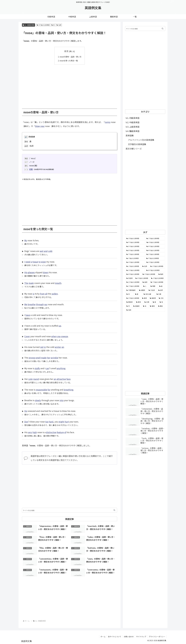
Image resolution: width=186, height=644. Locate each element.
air (63, 347)
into (62, 400)
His (26, 272)
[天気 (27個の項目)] (161, 298)
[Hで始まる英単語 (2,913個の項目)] (135, 262)
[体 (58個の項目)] (129, 294)
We (26, 304)
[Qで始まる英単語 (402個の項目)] (133, 282)
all (46, 294)
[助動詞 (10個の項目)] (137, 306)
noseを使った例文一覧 (69, 61)
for (49, 390)
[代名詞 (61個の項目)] (152, 290)
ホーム (103, 637)
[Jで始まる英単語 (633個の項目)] (158, 278)
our (46, 304)
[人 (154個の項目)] (146, 286)
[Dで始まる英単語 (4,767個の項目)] (135, 246)
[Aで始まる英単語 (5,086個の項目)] (155, 242)
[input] (70, 510)
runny (108, 122)
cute (30, 379)
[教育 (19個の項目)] (139, 302)
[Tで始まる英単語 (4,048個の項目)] (135, 254)
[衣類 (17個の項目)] (147, 302)
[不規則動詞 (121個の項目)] (131, 290)
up (60, 326)
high (35, 432)
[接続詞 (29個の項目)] (153, 298)
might (61, 422)
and (46, 251)
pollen (55, 294)
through (40, 304)
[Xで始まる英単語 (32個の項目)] (133, 298)
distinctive (51, 432)
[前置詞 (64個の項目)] (143, 290)
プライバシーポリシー (157, 637)
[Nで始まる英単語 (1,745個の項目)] (133, 274)
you (59, 336)
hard (51, 422)
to (40, 262)
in (45, 347)
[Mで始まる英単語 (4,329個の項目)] (155, 250)
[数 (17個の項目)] (155, 302)
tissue (35, 262)
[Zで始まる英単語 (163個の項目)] (134, 286)
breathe (32, 304)
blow (37, 126)
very (30, 432)
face (68, 379)
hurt (67, 422)
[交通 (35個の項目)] (160, 294)
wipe (43, 262)
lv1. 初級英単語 (28, 25)
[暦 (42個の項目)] (138, 294)
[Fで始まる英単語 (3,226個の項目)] (155, 258)
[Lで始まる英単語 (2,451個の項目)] (133, 266)
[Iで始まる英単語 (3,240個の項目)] (135, 258)
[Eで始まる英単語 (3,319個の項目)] (155, 254)
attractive (61, 379)
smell (38, 358)
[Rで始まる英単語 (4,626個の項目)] (155, 246)
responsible (41, 390)
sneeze (65, 336)
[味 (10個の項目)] (145, 306)
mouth (58, 283)
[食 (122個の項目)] (162, 286)
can (47, 368)
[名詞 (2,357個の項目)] (145, 266)
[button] (114, 510)
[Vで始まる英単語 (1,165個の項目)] (149, 274)
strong (32, 358)
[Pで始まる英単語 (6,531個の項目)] (135, 242)
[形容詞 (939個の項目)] (130, 278)
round (36, 379)
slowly (38, 400)
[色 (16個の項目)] (162, 302)
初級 (31, 169)
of (65, 432)
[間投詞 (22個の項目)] (130, 302)
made (44, 358)
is (33, 294)
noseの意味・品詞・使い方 (70, 57)
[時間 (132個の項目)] (154, 286)
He (26, 411)
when (54, 336)
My (26, 240)
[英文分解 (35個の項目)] (149, 294)
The (26, 283)
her (49, 358)
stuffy (37, 368)
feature (60, 432)
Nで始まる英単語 (43, 25)
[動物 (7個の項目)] (153, 306)
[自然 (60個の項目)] (161, 290)
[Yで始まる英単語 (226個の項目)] (157, 282)
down (46, 272)
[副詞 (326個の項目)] (145, 282)
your (42, 126)
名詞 (59, 25)
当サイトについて (115, 637)
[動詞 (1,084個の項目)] (161, 274)
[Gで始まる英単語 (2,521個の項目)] (155, 262)
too (47, 422)
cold (50, 251)
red (42, 347)
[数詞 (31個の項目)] (145, 298)
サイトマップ (141, 637)
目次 (66, 51)
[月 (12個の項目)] (129, 306)
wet (42, 251)
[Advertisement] (70, 85)
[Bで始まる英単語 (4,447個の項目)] (135, 250)
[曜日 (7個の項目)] (161, 306)
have (28, 315)
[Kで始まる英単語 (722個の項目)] (142, 278)
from (42, 294)
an (55, 379)
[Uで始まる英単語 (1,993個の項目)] (157, 266)
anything (61, 368)
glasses (31, 272)
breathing (69, 390)
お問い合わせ (129, 637)
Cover (27, 336)
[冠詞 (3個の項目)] (145, 310)
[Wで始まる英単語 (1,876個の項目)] (155, 270)
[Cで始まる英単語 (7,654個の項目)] (155, 238)
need (28, 262)
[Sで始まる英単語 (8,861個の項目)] (135, 238)
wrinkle (54, 358)
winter (58, 347)
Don (26, 422)
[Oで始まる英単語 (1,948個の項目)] (135, 270)
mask (31, 283)
